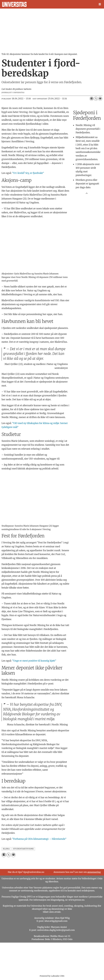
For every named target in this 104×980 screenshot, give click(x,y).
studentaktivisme (23, 849)
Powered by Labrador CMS (52, 976)
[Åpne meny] (100, 4)
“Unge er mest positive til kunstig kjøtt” (34, 661)
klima (6, 849)
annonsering (94, 872)
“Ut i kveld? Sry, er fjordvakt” (28, 173)
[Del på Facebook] (92, 99)
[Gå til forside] (14, 4)
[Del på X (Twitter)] (96, 99)
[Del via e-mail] (100, 99)
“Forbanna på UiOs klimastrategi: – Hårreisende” (39, 839)
